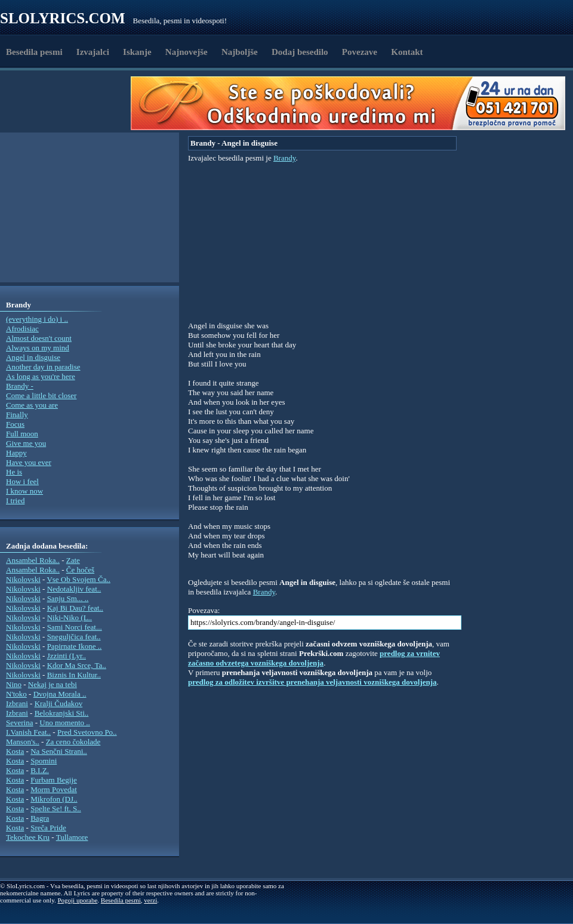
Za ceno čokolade (73, 742)
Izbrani (17, 703)
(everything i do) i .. (37, 319)
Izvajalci (93, 52)
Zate (73, 560)
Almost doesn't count (39, 338)
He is (14, 472)
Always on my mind (38, 348)
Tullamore (72, 837)
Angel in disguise (33, 357)
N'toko (16, 694)
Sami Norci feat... (75, 627)
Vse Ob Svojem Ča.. (78, 579)
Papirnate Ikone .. (75, 646)
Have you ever (29, 462)
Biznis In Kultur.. (74, 675)
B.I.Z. (40, 770)
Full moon (22, 434)
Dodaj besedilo (300, 52)
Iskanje (137, 52)
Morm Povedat (54, 789)
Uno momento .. (65, 723)
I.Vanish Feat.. (28, 732)
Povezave (360, 52)
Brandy (284, 158)
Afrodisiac (22, 329)
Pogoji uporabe (77, 900)
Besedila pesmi (34, 52)
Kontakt (407, 52)
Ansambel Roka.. (33, 560)
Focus (15, 424)
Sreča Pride (48, 828)
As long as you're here (41, 376)
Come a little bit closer (41, 395)
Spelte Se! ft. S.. (56, 808)
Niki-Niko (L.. (70, 617)
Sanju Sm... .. (68, 598)
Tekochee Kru (28, 837)
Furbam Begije (54, 780)
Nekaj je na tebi (53, 684)
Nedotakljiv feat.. (74, 589)
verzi (150, 900)
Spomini (44, 761)
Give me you (26, 443)
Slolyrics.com (63, 18)
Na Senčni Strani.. (59, 751)
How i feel (22, 481)
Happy (16, 453)
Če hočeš (80, 570)
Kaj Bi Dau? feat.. (75, 608)
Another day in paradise (43, 367)
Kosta (15, 751)
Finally (17, 415)
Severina (19, 723)
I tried (15, 500)
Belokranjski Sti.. (62, 713)
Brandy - (20, 386)
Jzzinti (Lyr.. (67, 656)
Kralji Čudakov (59, 703)
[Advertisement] (69, 103)
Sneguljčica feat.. (74, 637)
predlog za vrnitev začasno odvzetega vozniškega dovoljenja (314, 658)
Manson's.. (23, 742)
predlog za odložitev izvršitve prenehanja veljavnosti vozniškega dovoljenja (312, 682)
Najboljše (240, 52)
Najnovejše (187, 52)
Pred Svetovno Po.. (87, 732)
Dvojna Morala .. (60, 694)
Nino (14, 684)
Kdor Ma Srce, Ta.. (77, 665)
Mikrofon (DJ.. (54, 799)
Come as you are (32, 405)
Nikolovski (23, 579)
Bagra (40, 818)
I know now (24, 491)
